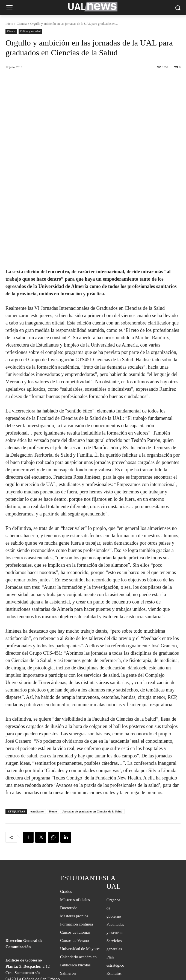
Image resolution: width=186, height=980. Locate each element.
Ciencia (22, 24)
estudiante (37, 750)
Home (53, 750)
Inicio (9, 24)
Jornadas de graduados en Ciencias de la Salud (92, 750)
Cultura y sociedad (30, 31)
